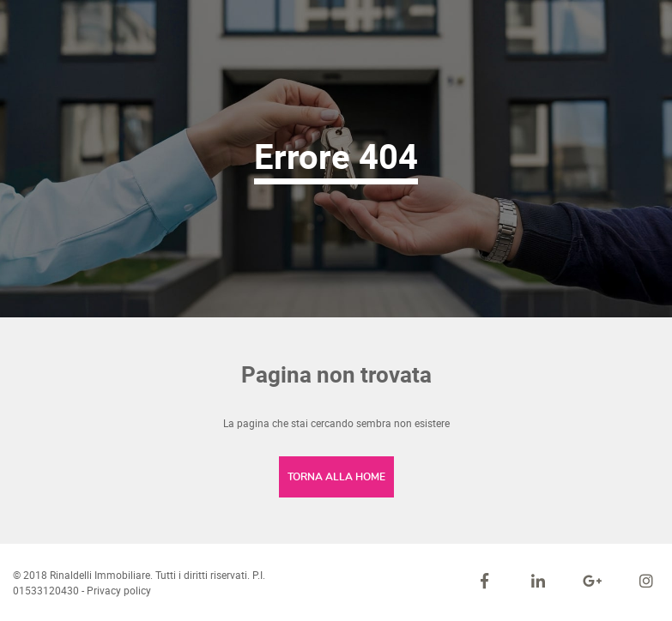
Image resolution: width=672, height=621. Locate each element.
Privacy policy (119, 590)
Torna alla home (336, 477)
